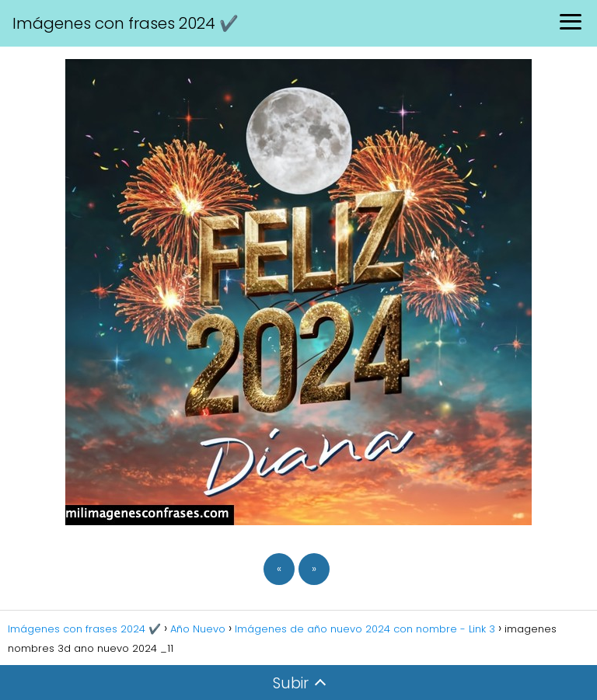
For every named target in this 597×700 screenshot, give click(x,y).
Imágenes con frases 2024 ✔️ (126, 23)
